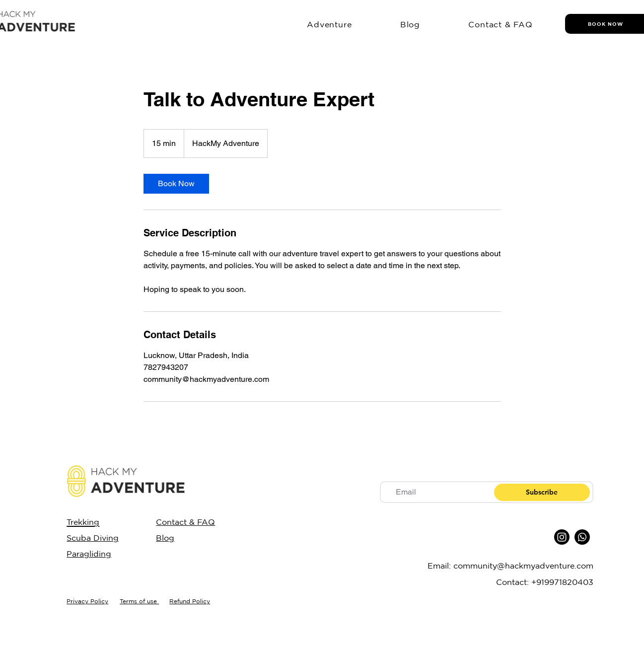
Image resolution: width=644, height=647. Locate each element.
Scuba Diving (93, 538)
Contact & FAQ (185, 522)
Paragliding (89, 554)
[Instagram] (562, 537)
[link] (176, 184)
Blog (165, 538)
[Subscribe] (542, 492)
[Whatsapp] (582, 537)
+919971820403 (562, 582)
